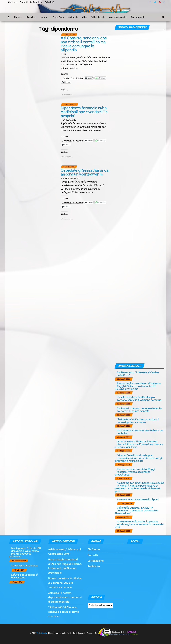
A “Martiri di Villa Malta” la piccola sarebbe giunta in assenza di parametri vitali (139, 524)
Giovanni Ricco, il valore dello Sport (138, 499)
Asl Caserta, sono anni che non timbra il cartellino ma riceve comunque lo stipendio (84, 44)
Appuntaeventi (138, 17)
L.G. (64, 54)
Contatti (24, 2)
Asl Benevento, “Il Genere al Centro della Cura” (138, 374)
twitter (155, 2)
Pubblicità (50, 2)
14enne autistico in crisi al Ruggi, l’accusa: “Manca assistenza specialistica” (135, 472)
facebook (150, 2)
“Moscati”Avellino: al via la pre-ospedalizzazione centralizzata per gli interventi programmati (138, 458)
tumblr (164, 2)
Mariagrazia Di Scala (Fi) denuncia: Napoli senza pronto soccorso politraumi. (25, 552)
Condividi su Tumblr (73, 78)
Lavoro (45, 17)
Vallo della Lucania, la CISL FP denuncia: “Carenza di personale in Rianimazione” (136, 510)
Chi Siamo (94, 549)
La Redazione (36, 2)
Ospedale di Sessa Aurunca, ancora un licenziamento (85, 172)
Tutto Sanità (42, 633)
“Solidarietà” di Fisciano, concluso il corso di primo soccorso (138, 421)
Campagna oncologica (24, 565)
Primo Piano (58, 17)
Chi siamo (13, 2)
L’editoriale (73, 17)
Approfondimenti (118, 17)
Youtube (160, 2)
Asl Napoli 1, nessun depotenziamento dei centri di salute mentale (139, 410)
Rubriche (31, 17)
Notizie (18, 17)
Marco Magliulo (71, 178)
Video (85, 17)
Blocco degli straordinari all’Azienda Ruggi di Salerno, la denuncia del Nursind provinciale (138, 386)
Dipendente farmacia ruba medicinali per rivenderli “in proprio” (84, 112)
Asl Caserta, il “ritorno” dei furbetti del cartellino (140, 432)
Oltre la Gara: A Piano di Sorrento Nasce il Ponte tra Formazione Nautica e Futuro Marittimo (139, 444)
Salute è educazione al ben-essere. (25, 576)
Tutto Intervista (98, 17)
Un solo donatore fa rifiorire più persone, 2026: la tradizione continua (139, 398)
